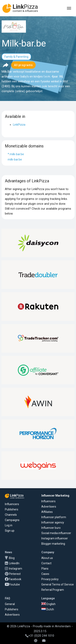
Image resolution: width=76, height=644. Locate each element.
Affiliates (47, 512)
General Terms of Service (58, 584)
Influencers (12, 504)
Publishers (12, 509)
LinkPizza (19, 125)
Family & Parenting (16, 57)
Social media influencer (56, 533)
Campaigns (12, 520)
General (10, 604)
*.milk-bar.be (16, 154)
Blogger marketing (53, 544)
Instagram (16, 569)
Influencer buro (51, 528)
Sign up (10, 531)
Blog (12, 558)
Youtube (14, 584)
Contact (46, 563)
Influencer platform (54, 517)
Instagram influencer (55, 538)
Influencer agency (53, 522)
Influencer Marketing (55, 496)
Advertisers (49, 507)
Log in (9, 525)
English (48, 604)
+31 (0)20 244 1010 (40, 636)
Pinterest (15, 574)
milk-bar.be (15, 159)
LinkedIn (14, 563)
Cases (45, 574)
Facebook (15, 579)
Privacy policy (50, 579)
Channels (11, 515)
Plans (45, 569)
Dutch (48, 609)
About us (47, 558)
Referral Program (53, 590)
